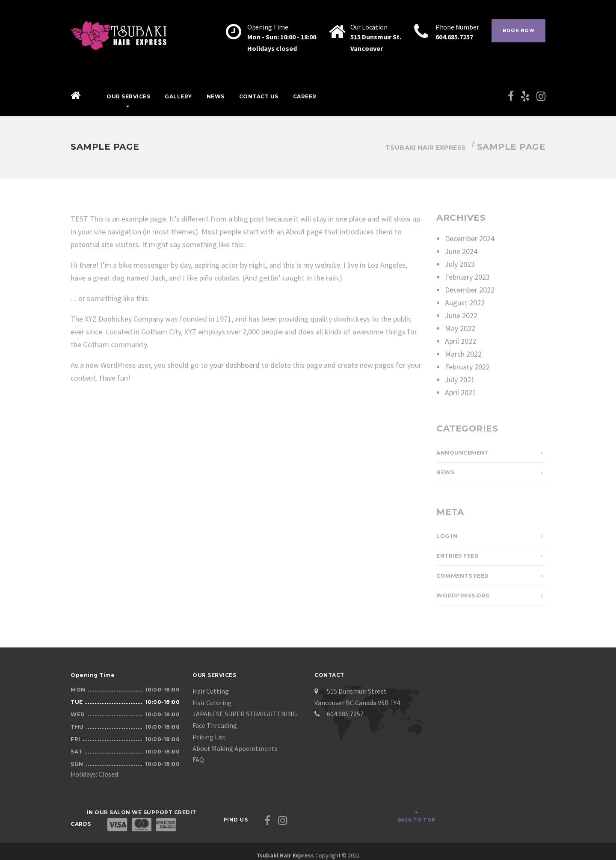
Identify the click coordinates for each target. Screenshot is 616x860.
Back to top (514, 815)
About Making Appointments (235, 748)
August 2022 (465, 303)
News (216, 96)
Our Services (128, 96)
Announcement (462, 453)
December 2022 (470, 290)
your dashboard (235, 365)
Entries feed (458, 556)
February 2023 (467, 277)
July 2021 (460, 380)
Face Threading (215, 725)
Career (305, 96)
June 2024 (461, 251)
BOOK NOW (515, 32)
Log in (447, 536)
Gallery (178, 96)
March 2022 (463, 354)
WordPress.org (463, 595)
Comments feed (463, 576)
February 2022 (467, 367)
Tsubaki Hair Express (285, 847)
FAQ (198, 760)
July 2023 (460, 264)
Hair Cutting (211, 691)
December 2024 (470, 238)
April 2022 (461, 341)
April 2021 (461, 392)
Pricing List (209, 737)
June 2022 (461, 315)
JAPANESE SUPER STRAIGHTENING (245, 714)
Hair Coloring (212, 703)
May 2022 (460, 328)
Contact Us (259, 96)
